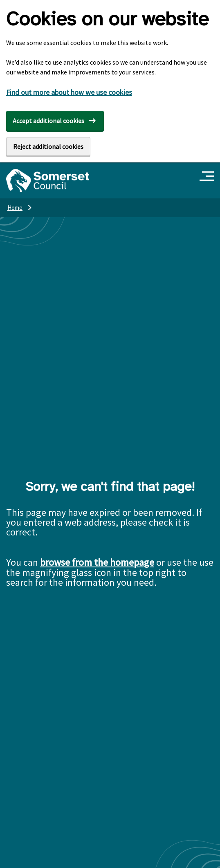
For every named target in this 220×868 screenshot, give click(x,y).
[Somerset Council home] (48, 180)
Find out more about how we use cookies (69, 92)
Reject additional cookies (48, 146)
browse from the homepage (97, 562)
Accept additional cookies (48, 121)
